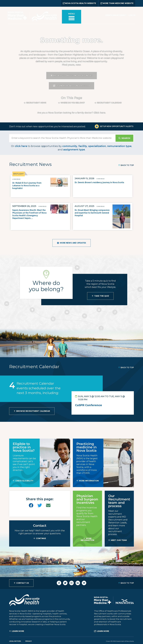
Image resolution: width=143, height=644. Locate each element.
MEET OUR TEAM (119, 540)
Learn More (18, 631)
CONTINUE (41, 538)
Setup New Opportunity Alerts (117, 126)
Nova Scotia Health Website (79, 3)
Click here (99, 113)
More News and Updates (73, 243)
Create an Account (116, 15)
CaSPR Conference (89, 405)
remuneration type (119, 146)
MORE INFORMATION (89, 481)
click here (21, 146)
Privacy (29, 641)
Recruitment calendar (109, 103)
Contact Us (23, 583)
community (70, 146)
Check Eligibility (24, 481)
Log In (132, 15)
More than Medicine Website (117, 3)
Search (126, 138)
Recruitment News (36, 103)
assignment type (74, 150)
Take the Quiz (102, 296)
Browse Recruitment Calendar (33, 411)
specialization (97, 146)
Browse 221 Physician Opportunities (73, 76)
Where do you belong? (73, 103)
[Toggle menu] (71, 17)
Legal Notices (15, 641)
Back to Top (127, 165)
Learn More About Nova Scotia (73, 86)
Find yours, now (71, 65)
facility (83, 146)
